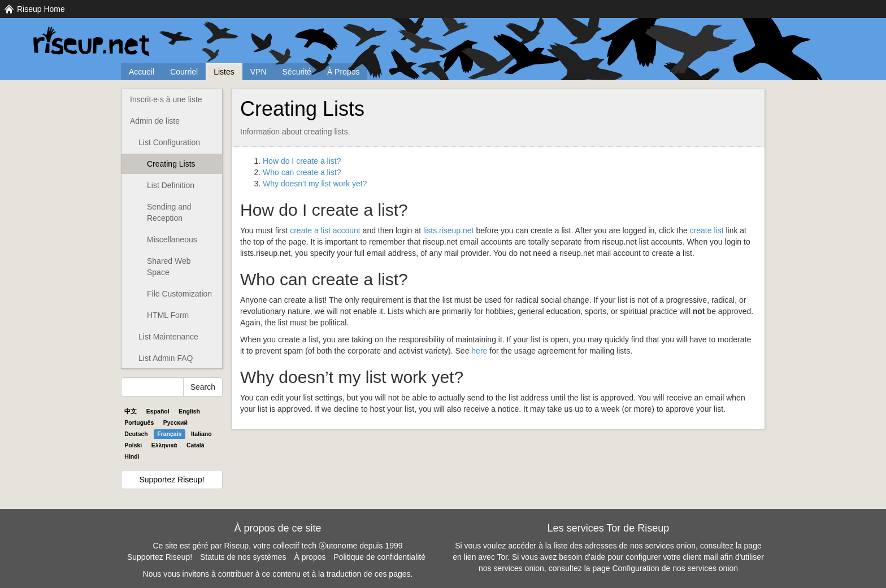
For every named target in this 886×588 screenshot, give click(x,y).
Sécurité (297, 72)
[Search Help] (152, 387)
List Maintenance (168, 337)
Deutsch (136, 434)
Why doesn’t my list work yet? (315, 184)
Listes (224, 72)
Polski (133, 445)
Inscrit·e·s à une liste (166, 99)
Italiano (201, 434)
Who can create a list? (302, 172)
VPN (259, 72)
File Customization (179, 294)
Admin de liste (155, 121)
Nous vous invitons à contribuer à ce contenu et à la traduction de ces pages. (278, 574)
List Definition (171, 185)
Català (196, 445)
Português (139, 423)
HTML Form (168, 315)
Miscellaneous (172, 239)
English (189, 411)
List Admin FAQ (166, 358)
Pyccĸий (175, 423)
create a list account (325, 230)
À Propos (344, 72)
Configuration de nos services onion (676, 568)
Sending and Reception (169, 212)
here (479, 351)
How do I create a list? (302, 161)
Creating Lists (171, 164)
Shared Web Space (169, 267)
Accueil (142, 72)
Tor (503, 557)
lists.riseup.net (448, 230)
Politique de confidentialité (379, 557)
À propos (310, 557)
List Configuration (169, 142)
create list (707, 230)
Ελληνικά (164, 445)
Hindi (132, 456)
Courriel (184, 72)
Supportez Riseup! (171, 480)
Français (169, 434)
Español (158, 411)
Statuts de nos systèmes (243, 557)
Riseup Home (41, 9)
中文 (131, 411)
